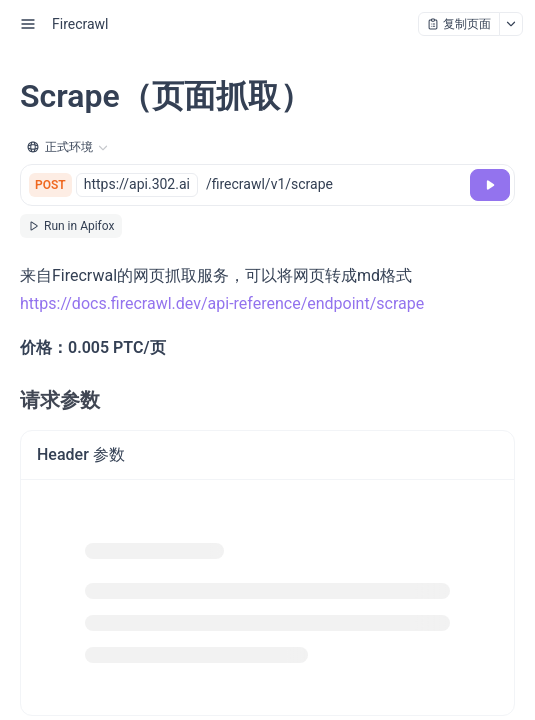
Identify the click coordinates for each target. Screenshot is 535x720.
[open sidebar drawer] (28, 24)
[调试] (490, 185)
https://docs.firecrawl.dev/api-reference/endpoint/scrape (222, 303)
